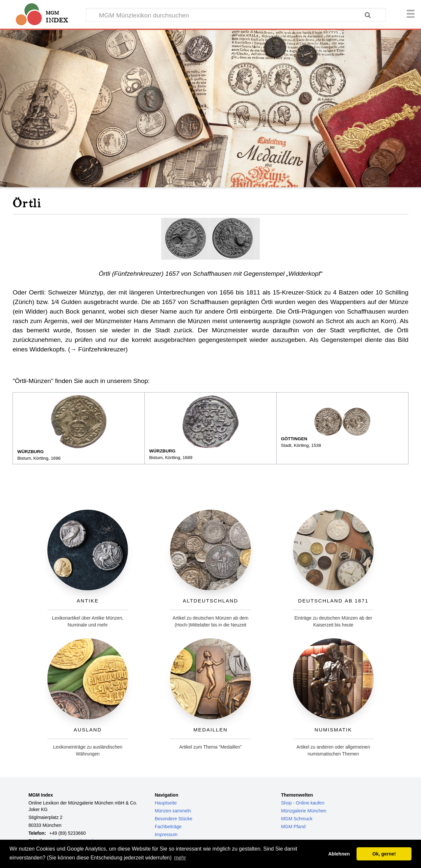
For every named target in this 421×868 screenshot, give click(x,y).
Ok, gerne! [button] (384, 854)
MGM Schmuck (297, 819)
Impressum (166, 834)
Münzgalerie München (304, 811)
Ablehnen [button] (339, 854)
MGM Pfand (293, 827)
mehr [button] (180, 858)
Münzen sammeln (173, 811)
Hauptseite (166, 803)
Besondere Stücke (173, 819)
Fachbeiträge (168, 827)
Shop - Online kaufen (303, 803)
